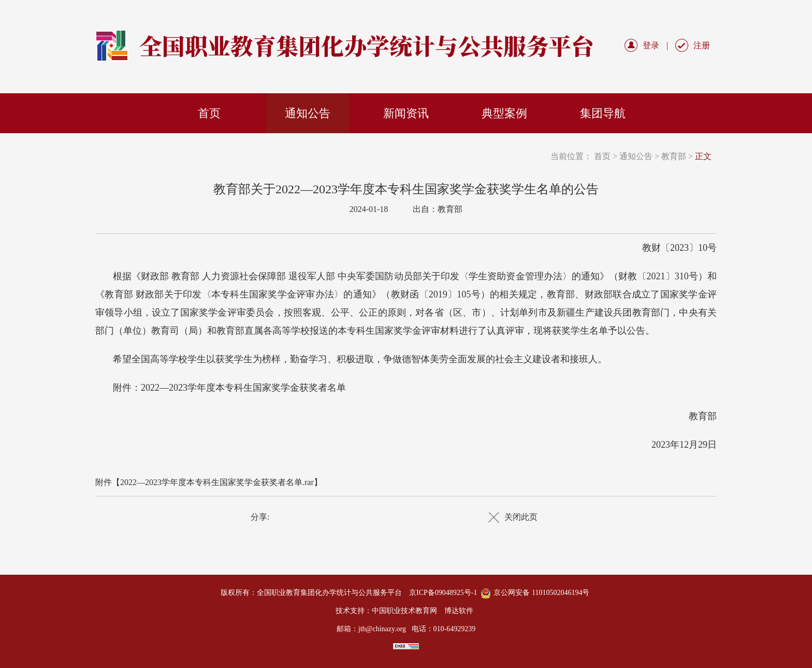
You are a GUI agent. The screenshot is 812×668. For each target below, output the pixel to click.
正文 (703, 156)
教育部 (674, 156)
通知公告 (308, 113)
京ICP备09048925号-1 (443, 593)
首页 (209, 113)
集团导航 (603, 113)
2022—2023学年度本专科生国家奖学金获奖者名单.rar (217, 482)
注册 (702, 45)
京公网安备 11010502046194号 (541, 593)
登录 (651, 45)
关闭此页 (521, 517)
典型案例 (504, 113)
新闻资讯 (406, 113)
